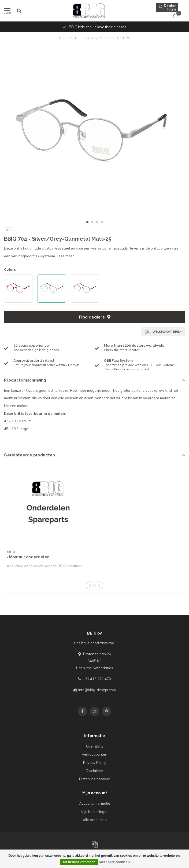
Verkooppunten (94, 754)
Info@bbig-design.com (97, 690)
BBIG (9, 230)
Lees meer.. (66, 256)
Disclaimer (94, 771)
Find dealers (95, 317)
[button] (87, 222)
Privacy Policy (95, 763)
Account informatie (95, 803)
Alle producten (95, 820)
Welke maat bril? (163, 332)
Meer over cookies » (115, 862)
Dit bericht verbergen (79, 862)
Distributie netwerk (95, 779)
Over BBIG (95, 746)
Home (62, 38)
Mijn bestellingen (95, 812)
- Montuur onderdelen (28, 557)
